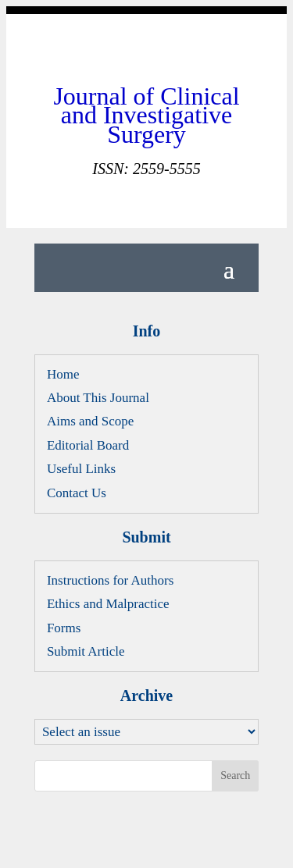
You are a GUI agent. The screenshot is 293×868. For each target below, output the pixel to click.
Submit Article (86, 651)
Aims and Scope (90, 421)
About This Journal (98, 398)
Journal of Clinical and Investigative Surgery (146, 115)
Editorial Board (88, 445)
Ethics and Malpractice (108, 604)
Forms (64, 628)
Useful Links (81, 469)
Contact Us (77, 493)
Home (63, 374)
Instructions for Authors (110, 580)
